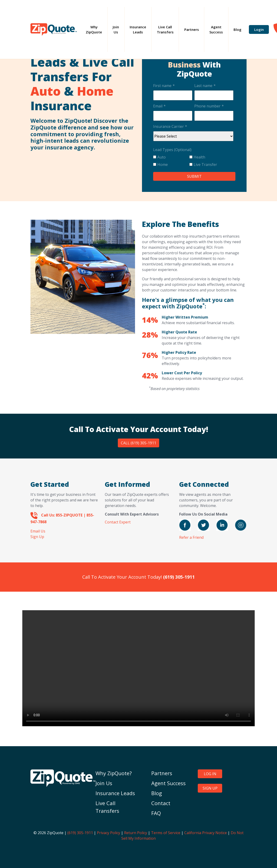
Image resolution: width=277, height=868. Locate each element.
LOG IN (210, 774)
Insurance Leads (138, 30)
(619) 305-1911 (80, 833)
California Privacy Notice (206, 833)
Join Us (116, 30)
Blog (237, 29)
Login (259, 29)
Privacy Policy (109, 833)
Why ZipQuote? (114, 773)
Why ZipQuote (96, 30)
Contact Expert (118, 522)
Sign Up (37, 537)
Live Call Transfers (165, 30)
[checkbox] (193, 162)
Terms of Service (166, 833)
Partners (192, 29)
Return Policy (136, 833)
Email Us (38, 531)
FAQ (156, 813)
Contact (161, 803)
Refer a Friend (191, 537)
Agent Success (216, 30)
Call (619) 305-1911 (138, 443)
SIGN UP (210, 788)
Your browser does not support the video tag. (138, 668)
